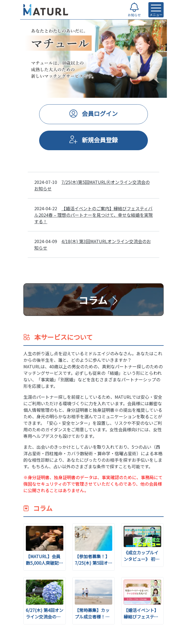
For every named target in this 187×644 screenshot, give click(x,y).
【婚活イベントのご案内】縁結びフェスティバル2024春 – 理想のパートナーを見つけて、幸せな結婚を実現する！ (93, 215)
